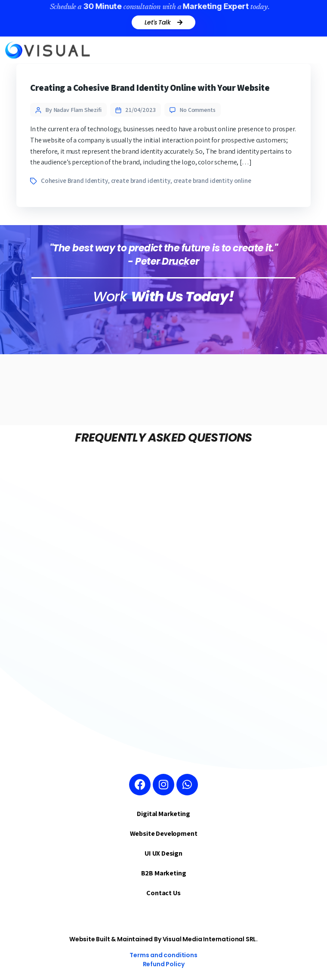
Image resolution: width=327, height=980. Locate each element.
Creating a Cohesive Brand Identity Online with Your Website (150, 88)
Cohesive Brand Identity (74, 181)
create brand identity (141, 181)
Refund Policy (164, 964)
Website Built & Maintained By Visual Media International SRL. (163, 939)
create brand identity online (212, 181)
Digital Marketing (163, 814)
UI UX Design (163, 853)
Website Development (164, 833)
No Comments (197, 110)
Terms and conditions (163, 955)
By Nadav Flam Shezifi (73, 110)
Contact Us (163, 893)
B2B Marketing (164, 873)
